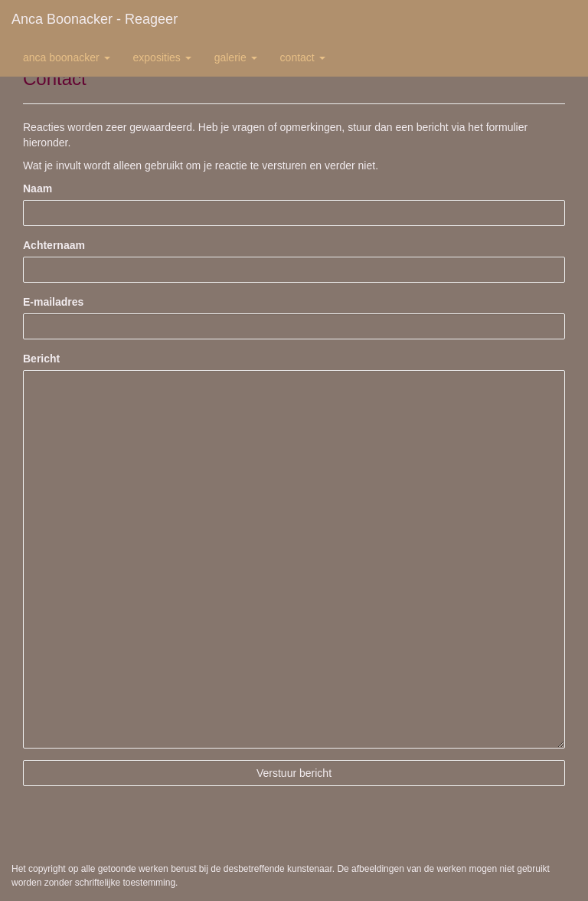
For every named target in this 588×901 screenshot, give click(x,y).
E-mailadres (53, 302)
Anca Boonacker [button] (67, 57)
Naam (38, 188)
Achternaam (54, 245)
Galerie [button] (236, 57)
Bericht (41, 359)
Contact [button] (303, 57)
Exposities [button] (162, 57)
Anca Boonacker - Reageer (95, 19)
